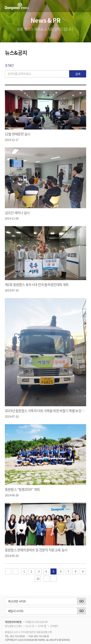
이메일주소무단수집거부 (36, 622)
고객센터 (54, 626)
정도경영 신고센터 (13, 626)
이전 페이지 (19, 571)
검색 (78, 74)
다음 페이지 (49, 579)
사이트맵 (42, 626)
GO (81, 601)
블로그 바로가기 (83, 623)
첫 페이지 (11, 571)
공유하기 (84, 51)
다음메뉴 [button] (82, 26)
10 (38, 579)
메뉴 (84, 6)
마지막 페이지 (57, 579)
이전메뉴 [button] (9, 26)
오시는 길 (30, 626)
